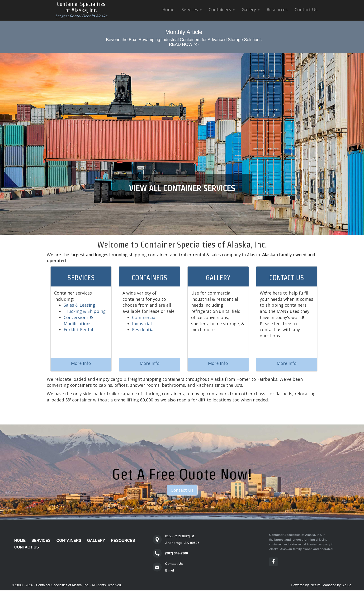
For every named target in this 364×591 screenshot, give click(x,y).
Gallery (96, 541)
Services (41, 541)
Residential (143, 329)
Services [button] (191, 10)
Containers (69, 541)
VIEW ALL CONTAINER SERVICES (182, 188)
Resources (277, 10)
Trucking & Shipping (85, 311)
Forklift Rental (78, 329)
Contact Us (306, 10)
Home (168, 10)
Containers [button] (222, 10)
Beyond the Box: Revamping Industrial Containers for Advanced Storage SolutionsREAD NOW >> (184, 42)
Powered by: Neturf (305, 585)
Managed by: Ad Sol (337, 585)
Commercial (144, 317)
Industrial (142, 324)
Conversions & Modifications (78, 320)
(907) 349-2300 (177, 553)
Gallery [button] (251, 10)
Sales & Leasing (79, 305)
